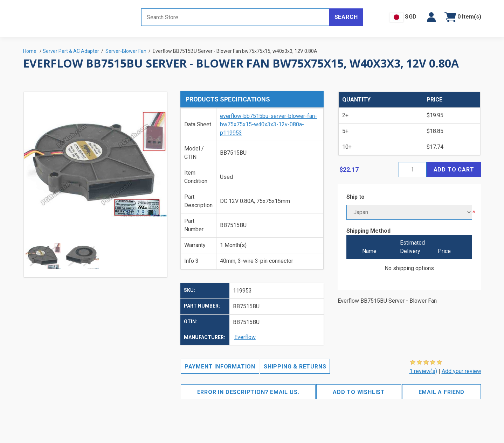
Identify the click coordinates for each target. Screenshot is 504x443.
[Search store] (235, 17)
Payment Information (220, 367)
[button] (431, 17)
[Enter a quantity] (413, 170)
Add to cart (454, 170)
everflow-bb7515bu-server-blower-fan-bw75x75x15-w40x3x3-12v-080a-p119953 (268, 124)
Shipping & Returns (295, 367)
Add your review (461, 371)
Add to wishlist (359, 392)
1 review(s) (423, 371)
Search (346, 17)
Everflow (245, 337)
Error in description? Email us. (248, 392)
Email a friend (441, 392)
